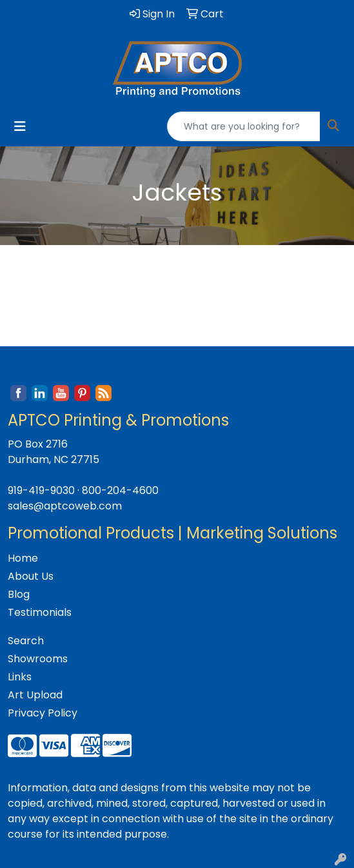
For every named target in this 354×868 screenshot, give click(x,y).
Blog (19, 594)
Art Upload (35, 695)
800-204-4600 (120, 490)
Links (20, 677)
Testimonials (40, 612)
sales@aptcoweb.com (65, 506)
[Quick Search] (244, 126)
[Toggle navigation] (20, 126)
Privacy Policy (43, 713)
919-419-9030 (41, 490)
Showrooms (38, 659)
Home (23, 558)
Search (26, 641)
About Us (31, 576)
